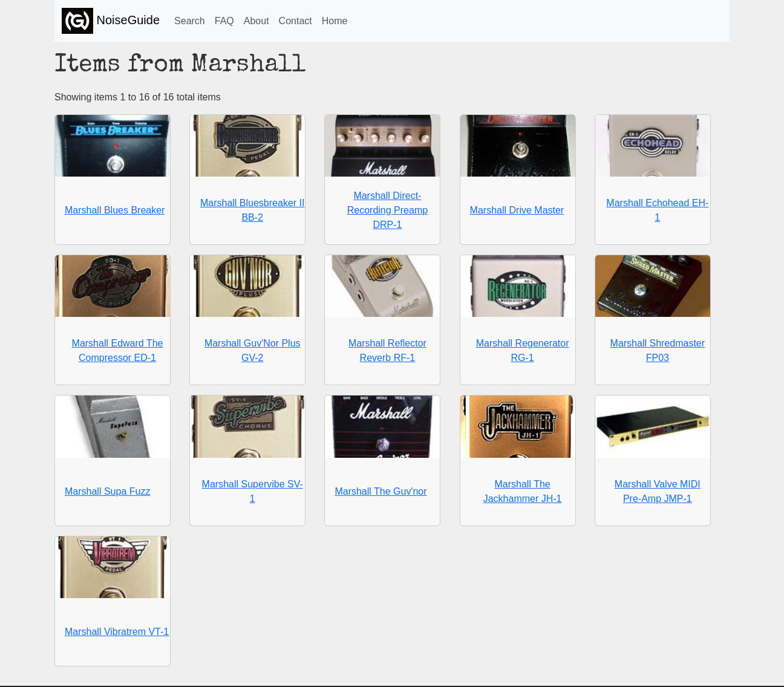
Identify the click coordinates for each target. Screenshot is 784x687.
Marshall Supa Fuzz (107, 491)
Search (190, 21)
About (256, 21)
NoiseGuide (111, 21)
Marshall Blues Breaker (115, 210)
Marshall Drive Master (517, 210)
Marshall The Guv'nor (381, 491)
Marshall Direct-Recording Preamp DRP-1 (387, 210)
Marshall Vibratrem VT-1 (117, 632)
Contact (296, 21)
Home (335, 21)
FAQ (224, 21)
